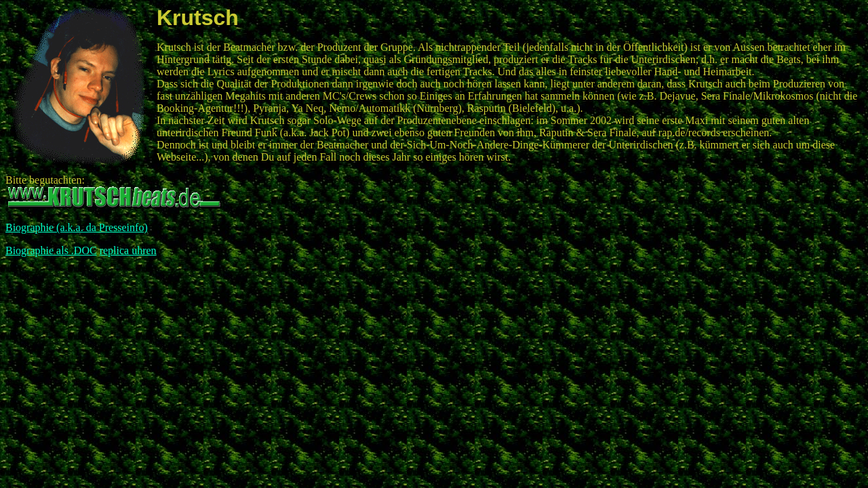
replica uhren (128, 250)
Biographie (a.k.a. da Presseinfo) (77, 227)
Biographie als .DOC (51, 250)
